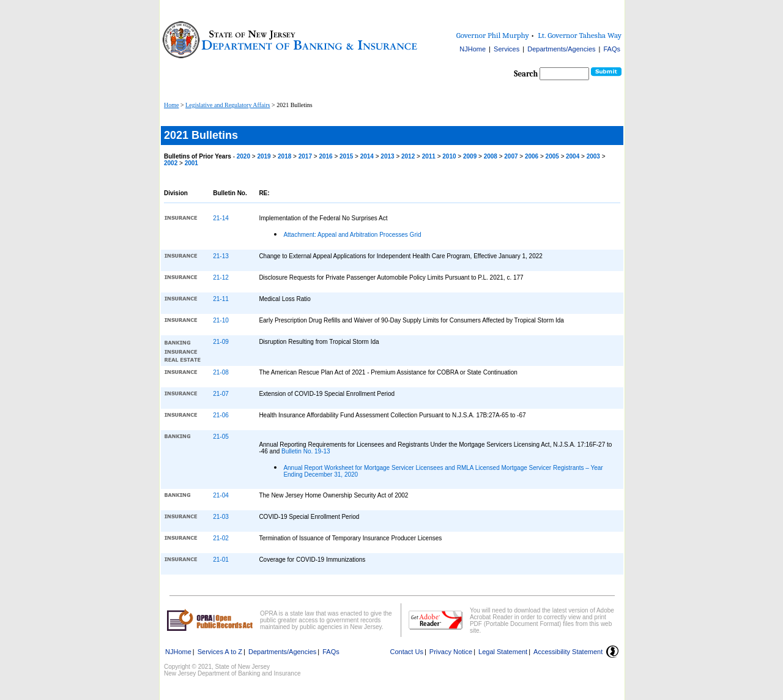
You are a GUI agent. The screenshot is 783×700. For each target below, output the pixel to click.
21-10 (221, 320)
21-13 (221, 256)
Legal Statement (503, 652)
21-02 (221, 538)
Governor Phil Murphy (493, 35)
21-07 (221, 394)
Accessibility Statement (568, 652)
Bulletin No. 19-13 (306, 451)
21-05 (221, 437)
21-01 (221, 560)
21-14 (221, 218)
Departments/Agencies (561, 49)
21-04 (221, 495)
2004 (573, 156)
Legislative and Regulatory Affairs (228, 105)
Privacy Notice (451, 652)
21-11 (221, 299)
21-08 (221, 372)
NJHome (473, 49)
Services (507, 49)
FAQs (612, 49)
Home (171, 105)
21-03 (221, 517)
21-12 (221, 277)
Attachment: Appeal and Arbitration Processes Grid (352, 235)
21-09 (221, 342)
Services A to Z (220, 652)
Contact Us (407, 652)
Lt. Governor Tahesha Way (580, 35)
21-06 (221, 415)
